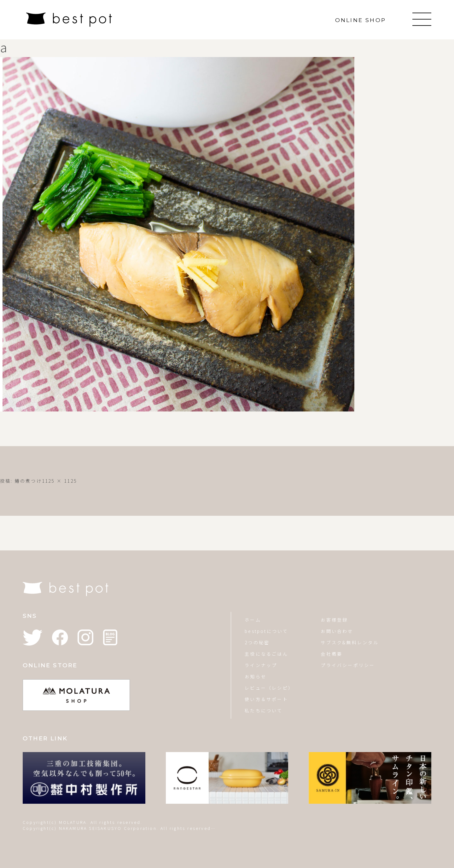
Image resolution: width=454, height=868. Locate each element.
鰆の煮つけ (28, 481)
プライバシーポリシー (348, 665)
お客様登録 (334, 620)
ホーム (253, 620)
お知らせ (256, 676)
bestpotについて (266, 631)
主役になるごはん (266, 654)
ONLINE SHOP (361, 20)
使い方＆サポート (266, 699)
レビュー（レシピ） (269, 688)
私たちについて (264, 710)
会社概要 (332, 654)
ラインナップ (261, 665)
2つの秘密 (257, 642)
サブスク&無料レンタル (350, 642)
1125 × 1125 (59, 481)
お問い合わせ (337, 631)
